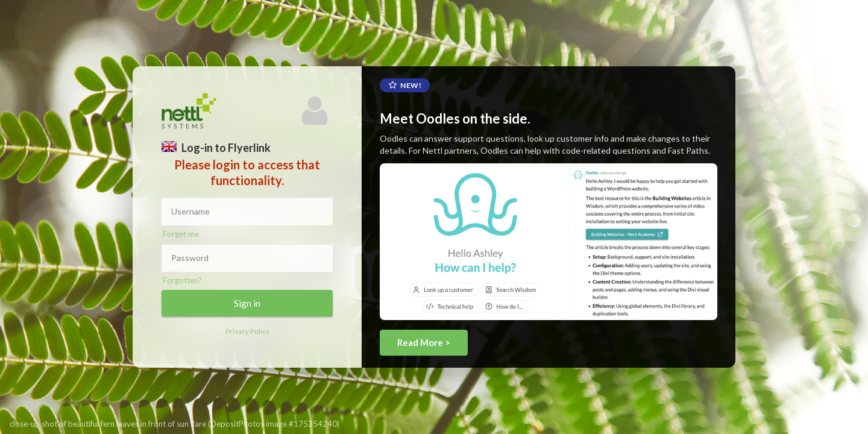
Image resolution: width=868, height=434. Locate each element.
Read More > (424, 342)
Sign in (247, 303)
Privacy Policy (247, 331)
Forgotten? (182, 280)
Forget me (181, 234)
